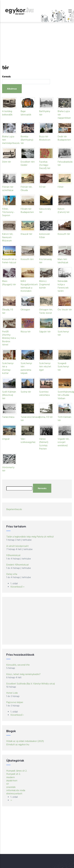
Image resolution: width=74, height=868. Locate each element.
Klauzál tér (26, 234)
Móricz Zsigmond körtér (44, 285)
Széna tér (26, 392)
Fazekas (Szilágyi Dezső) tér (45, 165)
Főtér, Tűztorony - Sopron (8, 212)
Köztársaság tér (45, 261)
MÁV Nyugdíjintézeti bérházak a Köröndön (29, 286)
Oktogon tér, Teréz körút (46, 311)
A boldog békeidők (7, 113)
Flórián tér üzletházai (8, 189)
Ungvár (6, 439)
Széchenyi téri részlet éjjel (45, 367)
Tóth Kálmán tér (64, 419)
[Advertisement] (37, 43)
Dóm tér (7, 162)
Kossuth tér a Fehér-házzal (9, 261)
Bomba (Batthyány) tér (27, 140)
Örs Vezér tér (65, 310)
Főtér (61, 187)
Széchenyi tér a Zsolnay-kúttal (8, 368)
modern (11, 777)
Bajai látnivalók (26, 113)
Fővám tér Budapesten (27, 211)
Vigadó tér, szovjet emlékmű (63, 442)
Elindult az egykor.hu (18, 745)
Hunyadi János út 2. (17, 771)
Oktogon (25, 310)
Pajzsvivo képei (15, 702)
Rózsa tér (26, 332)
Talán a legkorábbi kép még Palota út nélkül (30, 537)
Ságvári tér (45, 332)
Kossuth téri (27, 259)
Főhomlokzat (13, 555)
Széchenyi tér (63, 333)
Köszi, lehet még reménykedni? (23, 674)
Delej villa (12, 574)
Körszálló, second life (18, 665)
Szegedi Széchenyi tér (63, 367)
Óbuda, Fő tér (8, 311)
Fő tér (42, 187)
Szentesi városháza (44, 394)
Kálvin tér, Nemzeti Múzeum (8, 237)
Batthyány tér (45, 113)
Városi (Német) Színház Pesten (44, 444)
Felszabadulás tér (65, 164)
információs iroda (16, 791)
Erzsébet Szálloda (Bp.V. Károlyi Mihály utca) (31, 684)
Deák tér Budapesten (64, 138)
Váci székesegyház (28, 441)
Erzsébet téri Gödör (28, 164)
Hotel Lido (12, 693)
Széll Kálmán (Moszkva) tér (9, 395)
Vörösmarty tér (8, 469)
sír (8, 784)
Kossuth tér (64, 234)
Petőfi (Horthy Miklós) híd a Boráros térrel (9, 338)
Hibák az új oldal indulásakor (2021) (25, 741)
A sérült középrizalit (17, 546)
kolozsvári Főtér (45, 236)
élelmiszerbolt (14, 794)
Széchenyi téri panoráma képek (26, 368)
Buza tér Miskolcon (45, 138)
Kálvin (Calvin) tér (64, 211)
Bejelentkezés (14, 509)
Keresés (6, 77)
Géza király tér (45, 211)
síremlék (11, 787)
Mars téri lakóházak (63, 261)
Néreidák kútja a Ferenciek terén (63, 286)
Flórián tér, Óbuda (26, 189)
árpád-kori (12, 781)
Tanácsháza (8, 417)
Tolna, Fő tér (46, 417)
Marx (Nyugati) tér (9, 283)
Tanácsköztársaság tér (30, 419)
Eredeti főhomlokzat (18, 565)
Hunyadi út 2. (13, 774)
